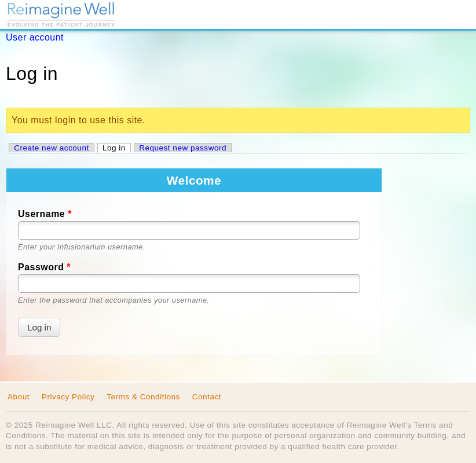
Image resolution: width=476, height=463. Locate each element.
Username (45, 214)
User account (35, 37)
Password (44, 267)
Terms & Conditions (143, 397)
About (19, 397)
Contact (207, 397)
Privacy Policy (68, 397)
